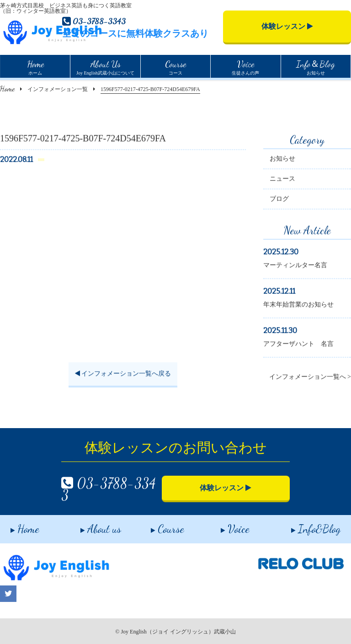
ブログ (279, 200)
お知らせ (316, 66)
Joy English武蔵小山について (105, 66)
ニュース (282, 180)
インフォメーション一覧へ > (310, 378)
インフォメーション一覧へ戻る (123, 375)
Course (157, 526)
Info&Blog (305, 526)
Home (7, 89)
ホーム (35, 66)
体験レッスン (287, 26)
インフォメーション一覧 (58, 89)
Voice (225, 526)
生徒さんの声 (245, 66)
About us (91, 526)
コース (175, 66)
